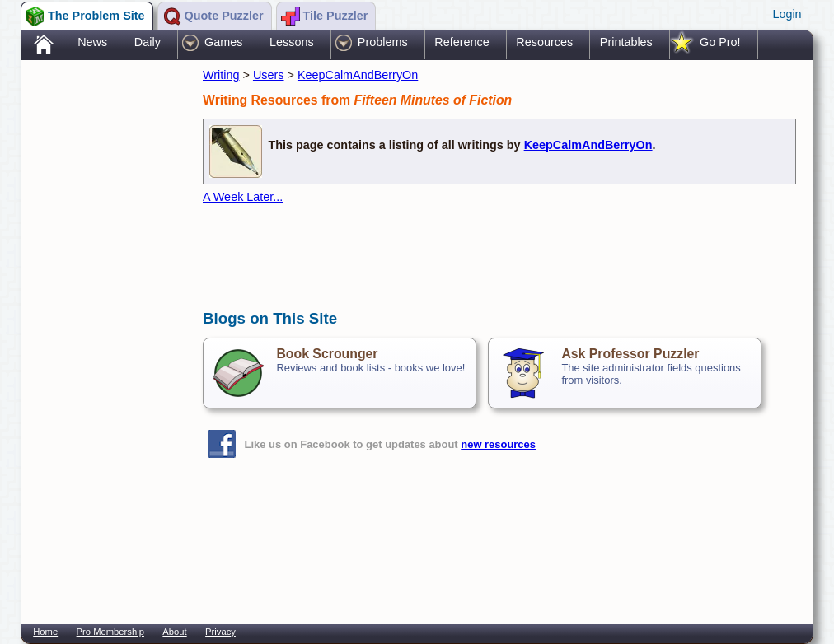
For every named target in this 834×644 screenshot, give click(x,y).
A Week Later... (243, 197)
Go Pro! (720, 42)
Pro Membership (110, 632)
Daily (148, 42)
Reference (462, 42)
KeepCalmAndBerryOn (358, 75)
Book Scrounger (327, 354)
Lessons (292, 42)
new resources (498, 444)
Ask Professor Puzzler (630, 354)
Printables (626, 42)
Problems (383, 42)
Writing (221, 75)
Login (787, 14)
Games (223, 42)
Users (269, 75)
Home (45, 632)
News (92, 42)
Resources (544, 42)
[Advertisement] (104, 324)
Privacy (220, 632)
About (174, 632)
